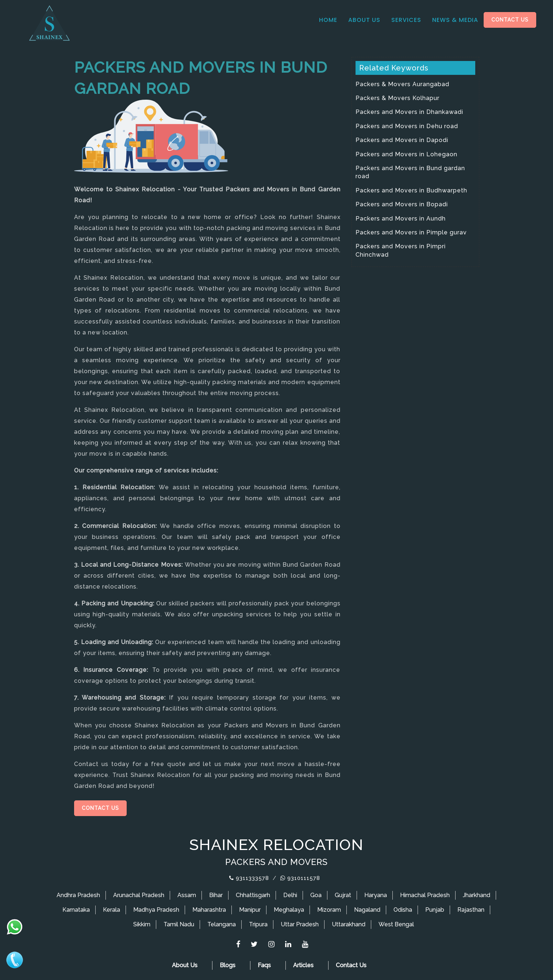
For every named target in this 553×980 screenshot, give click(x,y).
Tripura (258, 924)
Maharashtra (209, 910)
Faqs (264, 965)
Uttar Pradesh (300, 924)
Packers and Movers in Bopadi (402, 204)
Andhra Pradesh (78, 895)
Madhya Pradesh (156, 910)
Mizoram (329, 910)
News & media (455, 20)
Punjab (435, 910)
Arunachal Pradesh (139, 895)
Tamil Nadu (179, 924)
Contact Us (510, 20)
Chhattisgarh (253, 895)
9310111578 (300, 878)
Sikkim (142, 924)
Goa (316, 895)
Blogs (228, 965)
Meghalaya (289, 910)
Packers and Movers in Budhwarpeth (411, 190)
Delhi (290, 895)
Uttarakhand (349, 924)
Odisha (403, 910)
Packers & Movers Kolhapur (398, 98)
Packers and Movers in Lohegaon (406, 154)
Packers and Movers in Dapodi (402, 140)
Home (328, 20)
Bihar (216, 895)
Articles (303, 965)
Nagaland (367, 910)
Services (406, 20)
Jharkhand (477, 895)
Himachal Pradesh (425, 895)
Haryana (376, 895)
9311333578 (249, 878)
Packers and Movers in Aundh (401, 219)
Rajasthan (471, 910)
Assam (187, 895)
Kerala (112, 910)
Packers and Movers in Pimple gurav (411, 232)
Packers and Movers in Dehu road (407, 126)
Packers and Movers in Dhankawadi (409, 112)
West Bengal (396, 924)
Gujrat (343, 895)
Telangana (222, 924)
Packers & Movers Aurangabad (402, 84)
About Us (364, 20)
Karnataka (76, 910)
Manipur (250, 910)
